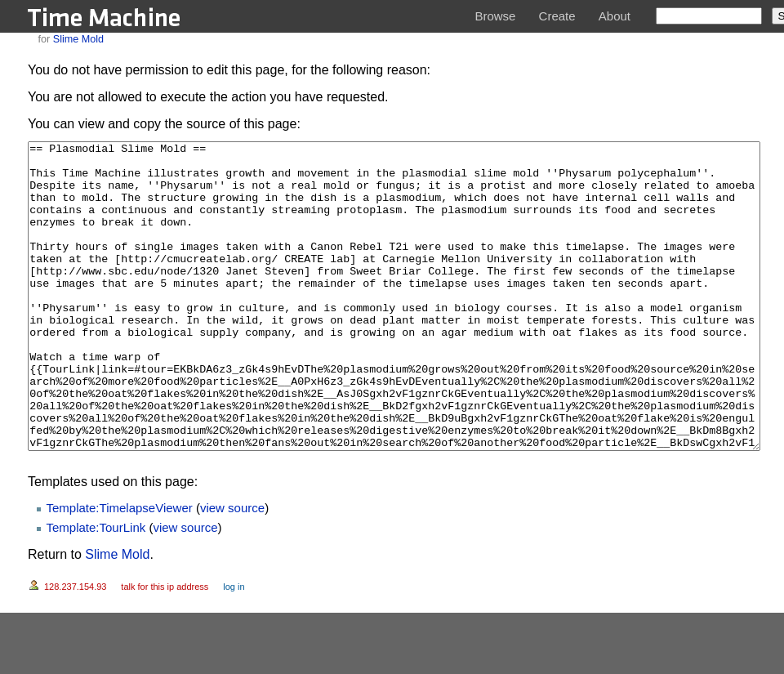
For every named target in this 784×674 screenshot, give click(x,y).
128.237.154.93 (75, 648)
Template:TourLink (96, 589)
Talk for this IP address (165, 648)
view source (232, 569)
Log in (234, 648)
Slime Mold (78, 39)
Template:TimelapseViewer (120, 569)
